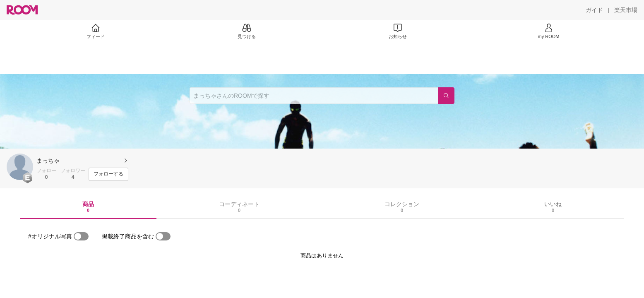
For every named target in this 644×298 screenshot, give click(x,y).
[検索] (446, 96)
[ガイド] (594, 10)
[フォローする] (108, 174)
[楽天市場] (626, 10)
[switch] (81, 236)
